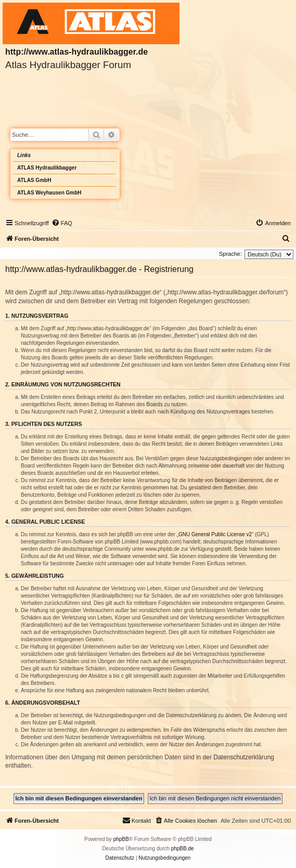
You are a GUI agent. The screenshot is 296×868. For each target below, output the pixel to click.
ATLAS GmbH (34, 180)
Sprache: (230, 254)
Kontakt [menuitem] (137, 820)
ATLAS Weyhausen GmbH (49, 193)
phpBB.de (183, 848)
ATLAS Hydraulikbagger (47, 168)
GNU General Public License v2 (215, 534)
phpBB (121, 839)
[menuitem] (62, 223)
